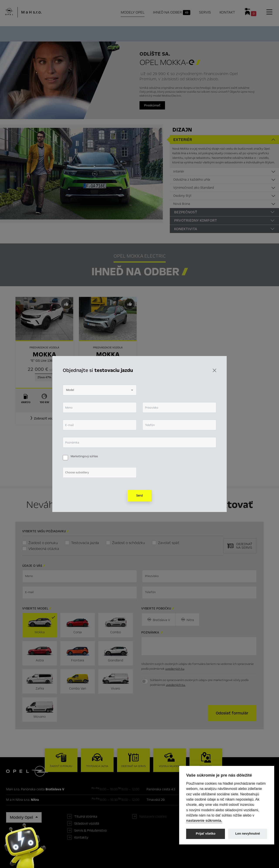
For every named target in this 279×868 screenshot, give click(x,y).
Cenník (183, 33)
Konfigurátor (158, 33)
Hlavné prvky (89, 33)
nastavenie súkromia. (204, 820)
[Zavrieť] (214, 370)
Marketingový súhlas (84, 456)
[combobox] (100, 390)
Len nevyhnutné (248, 834)
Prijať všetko (206, 834)
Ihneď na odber (123, 33)
